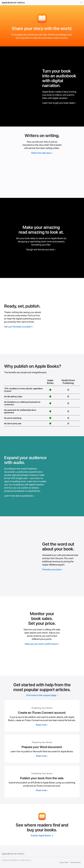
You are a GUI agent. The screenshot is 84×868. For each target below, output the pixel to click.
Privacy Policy (64, 863)
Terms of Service (75, 863)
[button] (0, 0)
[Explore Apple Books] (42, 835)
